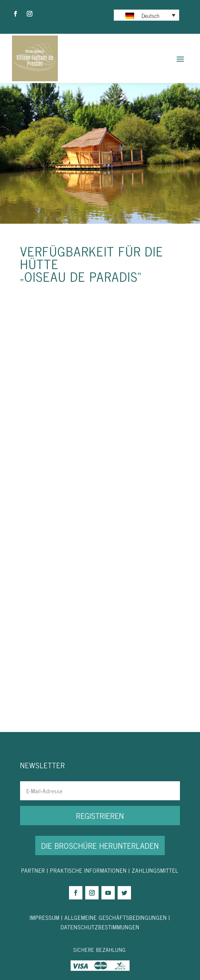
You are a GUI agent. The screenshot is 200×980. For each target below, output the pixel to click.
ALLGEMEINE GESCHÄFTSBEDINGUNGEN (116, 917)
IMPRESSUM (45, 917)
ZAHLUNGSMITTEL (155, 870)
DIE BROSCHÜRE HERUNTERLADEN (100, 845)
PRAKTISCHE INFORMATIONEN (88, 870)
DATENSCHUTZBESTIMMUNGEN (100, 927)
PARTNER (33, 870)
